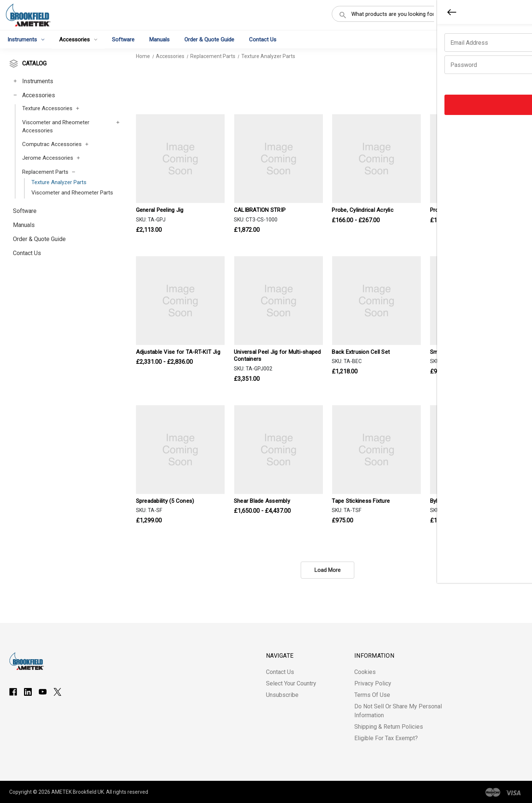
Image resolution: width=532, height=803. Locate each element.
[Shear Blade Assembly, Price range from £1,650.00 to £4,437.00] (278, 450)
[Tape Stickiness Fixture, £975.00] (376, 450)
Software (123, 39)
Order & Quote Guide (209, 39)
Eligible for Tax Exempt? (386, 738)
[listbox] (493, 87)
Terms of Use (372, 695)
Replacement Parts (45, 172)
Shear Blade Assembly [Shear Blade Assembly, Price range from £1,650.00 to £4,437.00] (262, 501)
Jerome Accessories (48, 158)
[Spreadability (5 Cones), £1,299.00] (180, 450)
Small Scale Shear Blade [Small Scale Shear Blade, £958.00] (460, 352)
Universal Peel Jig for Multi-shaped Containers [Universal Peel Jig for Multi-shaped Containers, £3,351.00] (277, 356)
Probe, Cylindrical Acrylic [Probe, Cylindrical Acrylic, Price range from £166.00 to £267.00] (363, 210)
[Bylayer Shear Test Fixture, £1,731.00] (475, 450)
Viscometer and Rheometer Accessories (56, 127)
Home (143, 56)
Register (482, 16)
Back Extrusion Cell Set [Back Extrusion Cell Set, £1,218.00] (361, 352)
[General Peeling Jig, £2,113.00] (180, 159)
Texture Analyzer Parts (59, 182)
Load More (328, 570)
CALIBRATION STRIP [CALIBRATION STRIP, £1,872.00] (260, 210)
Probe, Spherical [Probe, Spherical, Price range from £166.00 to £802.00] (450, 210)
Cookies (365, 672)
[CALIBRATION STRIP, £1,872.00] (278, 159)
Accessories (78, 39)
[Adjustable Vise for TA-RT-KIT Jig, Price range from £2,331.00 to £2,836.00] (180, 301)
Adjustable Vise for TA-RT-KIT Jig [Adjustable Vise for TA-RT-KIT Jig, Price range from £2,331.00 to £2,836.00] (178, 352)
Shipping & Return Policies (389, 727)
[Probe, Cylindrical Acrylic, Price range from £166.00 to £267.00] (376, 159)
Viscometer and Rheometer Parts (72, 193)
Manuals (159, 39)
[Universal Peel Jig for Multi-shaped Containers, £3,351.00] (278, 301)
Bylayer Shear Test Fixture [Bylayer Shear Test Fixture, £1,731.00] (463, 501)
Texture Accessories (47, 108)
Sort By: (456, 87)
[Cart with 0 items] (515, 16)
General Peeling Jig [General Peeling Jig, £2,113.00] (160, 210)
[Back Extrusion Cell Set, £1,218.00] (376, 301)
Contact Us (263, 39)
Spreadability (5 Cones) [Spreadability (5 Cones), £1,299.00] (165, 501)
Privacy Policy (373, 683)
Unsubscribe (282, 695)
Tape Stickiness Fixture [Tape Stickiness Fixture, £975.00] (361, 501)
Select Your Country (291, 683)
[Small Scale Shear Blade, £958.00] (475, 301)
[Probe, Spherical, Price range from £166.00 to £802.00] (475, 159)
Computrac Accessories (52, 144)
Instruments (26, 39)
